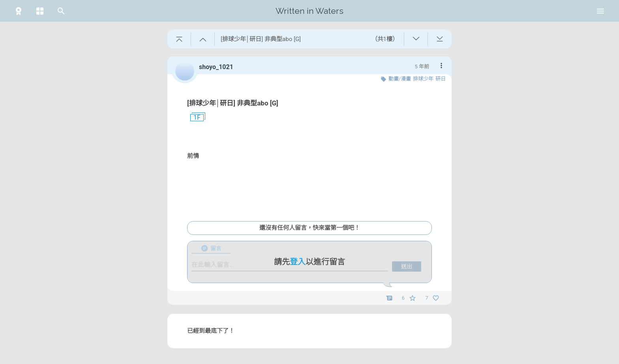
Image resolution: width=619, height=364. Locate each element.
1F (194, 118)
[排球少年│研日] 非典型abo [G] (233, 103)
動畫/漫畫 (400, 79)
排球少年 (423, 79)
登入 (298, 262)
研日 (441, 79)
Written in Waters (309, 11)
